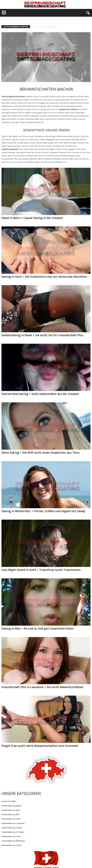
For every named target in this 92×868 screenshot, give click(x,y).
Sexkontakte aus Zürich (11, 845)
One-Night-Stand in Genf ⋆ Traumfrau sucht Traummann (41, 570)
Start (34, 27)
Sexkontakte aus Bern (11, 810)
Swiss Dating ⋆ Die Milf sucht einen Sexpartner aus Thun (40, 453)
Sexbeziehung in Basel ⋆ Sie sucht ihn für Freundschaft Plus (42, 335)
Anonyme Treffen (9, 801)
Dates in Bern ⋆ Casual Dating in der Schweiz (32, 218)
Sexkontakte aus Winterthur (13, 841)
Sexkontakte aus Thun (11, 836)
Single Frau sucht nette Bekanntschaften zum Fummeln (40, 746)
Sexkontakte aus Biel (10, 815)
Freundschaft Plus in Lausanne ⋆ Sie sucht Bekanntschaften (42, 687)
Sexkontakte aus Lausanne (13, 823)
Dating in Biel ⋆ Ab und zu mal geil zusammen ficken (38, 629)
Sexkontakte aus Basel (11, 806)
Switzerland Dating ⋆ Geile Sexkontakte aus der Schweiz (40, 394)
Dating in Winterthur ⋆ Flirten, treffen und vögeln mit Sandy (43, 511)
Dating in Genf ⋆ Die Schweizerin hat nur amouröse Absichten (44, 277)
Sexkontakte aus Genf (11, 819)
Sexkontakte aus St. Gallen (13, 832)
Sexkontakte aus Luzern (12, 828)
